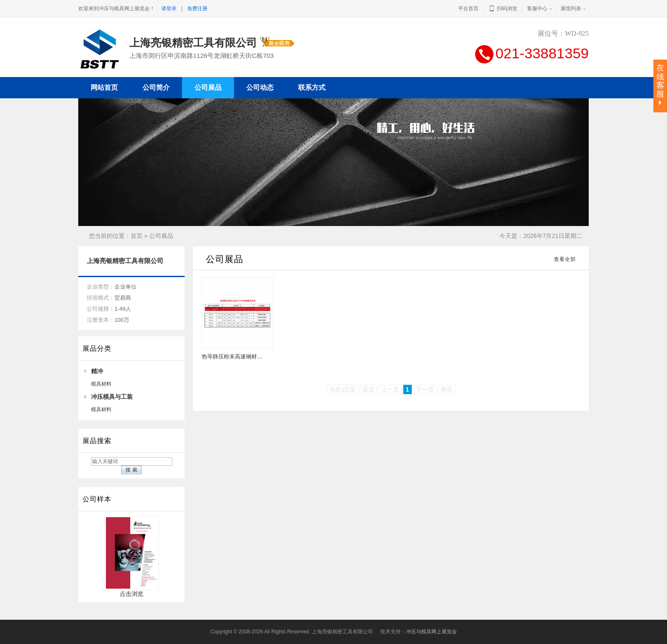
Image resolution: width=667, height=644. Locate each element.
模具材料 (101, 384)
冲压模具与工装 (112, 397)
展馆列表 (571, 9)
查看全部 (565, 259)
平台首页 (468, 9)
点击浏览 (131, 591)
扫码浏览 (503, 9)
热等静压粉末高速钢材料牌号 (238, 356)
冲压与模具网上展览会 (431, 632)
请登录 (169, 9)
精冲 (97, 371)
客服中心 (537, 9)
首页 (137, 236)
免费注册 (197, 9)
